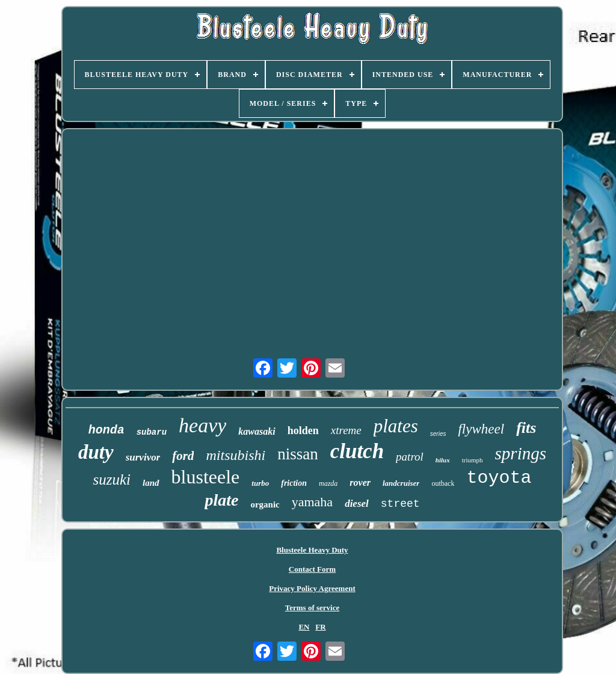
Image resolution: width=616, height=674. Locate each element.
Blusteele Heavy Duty (312, 550)
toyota (499, 478)
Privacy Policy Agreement (312, 588)
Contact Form (312, 569)
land (151, 483)
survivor (143, 457)
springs (521, 453)
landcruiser (401, 483)
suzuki (112, 479)
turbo (260, 483)
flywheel (481, 429)
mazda (328, 483)
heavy (202, 425)
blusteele (206, 477)
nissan (298, 454)
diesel (357, 504)
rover (360, 483)
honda (106, 430)
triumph (473, 460)
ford (183, 456)
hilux (443, 460)
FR (320, 627)
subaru (152, 432)
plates (396, 426)
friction (294, 483)
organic (265, 504)
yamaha (312, 502)
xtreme (346, 430)
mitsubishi (236, 455)
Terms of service (313, 608)
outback (443, 483)
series (438, 434)
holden (303, 430)
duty (96, 452)
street (400, 504)
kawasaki (257, 431)
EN (304, 627)
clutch (357, 451)
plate (221, 500)
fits (526, 428)
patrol (410, 457)
